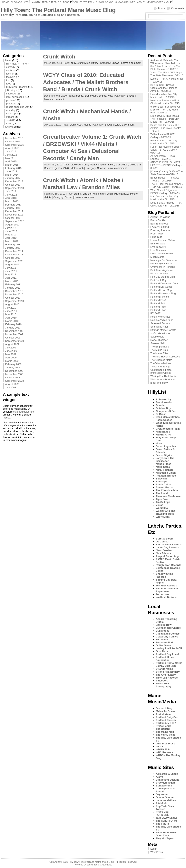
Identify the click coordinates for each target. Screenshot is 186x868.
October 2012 (13, 218)
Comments (178, 8)
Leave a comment (131, 63)
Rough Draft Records (168, 565)
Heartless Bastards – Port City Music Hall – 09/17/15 (165, 102)
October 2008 (13, 377)
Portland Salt (157, 303)
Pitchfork (161, 803)
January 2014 (13, 178)
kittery (95, 63)
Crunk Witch (59, 57)
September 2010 (15, 301)
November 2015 (14, 138)
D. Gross (161, 414)
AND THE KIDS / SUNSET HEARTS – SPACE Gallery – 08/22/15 (166, 165)
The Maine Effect (160, 353)
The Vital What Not (161, 363)
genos (58, 168)
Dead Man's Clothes (168, 417)
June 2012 (11, 231)
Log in (154, 849)
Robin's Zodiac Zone (162, 320)
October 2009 (13, 338)
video (9, 123)
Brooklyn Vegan (165, 783)
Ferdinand (162, 640)
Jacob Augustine (166, 446)
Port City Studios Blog (162, 277)
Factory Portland (160, 227)
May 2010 (11, 314)
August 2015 (12, 148)
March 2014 (12, 175)
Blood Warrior (164, 402)
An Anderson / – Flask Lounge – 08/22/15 (163, 157)
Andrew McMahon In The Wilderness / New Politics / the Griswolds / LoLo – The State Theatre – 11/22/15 (165, 65)
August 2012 (12, 225)
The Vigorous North (161, 360)
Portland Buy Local (167, 654)
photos (10, 100)
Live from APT (158, 247)
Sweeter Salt (157, 343)
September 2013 (15, 188)
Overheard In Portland (163, 267)
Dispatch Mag (164, 708)
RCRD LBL (162, 815)
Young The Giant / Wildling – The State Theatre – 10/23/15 (167, 74)
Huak (159, 443)
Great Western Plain (168, 429)
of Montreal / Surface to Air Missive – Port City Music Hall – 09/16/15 (165, 110)
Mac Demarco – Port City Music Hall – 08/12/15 (164, 198)
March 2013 (12, 201)
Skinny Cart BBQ (166, 666)
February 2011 (13, 284)
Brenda (160, 405)
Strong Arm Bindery (168, 672)
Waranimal (162, 508)
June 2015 (11, 155)
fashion (10, 74)
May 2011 (11, 274)
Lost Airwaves (158, 250)
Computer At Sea (166, 411)
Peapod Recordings (168, 556)
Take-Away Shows (167, 818)
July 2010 (11, 308)
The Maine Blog (159, 350)
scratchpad (12, 114)
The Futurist (163, 824)
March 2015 (12, 165)
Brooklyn (12, 90)
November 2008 (14, 374)
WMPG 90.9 (163, 749)
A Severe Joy (164, 399)
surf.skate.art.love (160, 333)
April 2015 (11, 161)
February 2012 (13, 245)
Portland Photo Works (169, 663)
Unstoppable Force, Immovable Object (161, 371)
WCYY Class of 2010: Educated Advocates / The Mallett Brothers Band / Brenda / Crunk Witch (86, 82)
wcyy (110, 96)
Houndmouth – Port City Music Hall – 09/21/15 (164, 96)
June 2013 (11, 195)
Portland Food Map (161, 290)
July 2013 (11, 191)
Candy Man (88, 165)
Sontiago (161, 482)
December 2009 (14, 331)
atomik (78, 194)
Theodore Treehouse (168, 496)
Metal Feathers (165, 470)
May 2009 (11, 354)
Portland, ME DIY (166, 723)
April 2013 (11, 198)
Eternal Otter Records (169, 544)
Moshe (87, 125)
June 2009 (11, 351)
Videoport (162, 681)
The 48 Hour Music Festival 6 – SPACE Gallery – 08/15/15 (167, 185)
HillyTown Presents (17, 87)
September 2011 (15, 261)
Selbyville (162, 479)
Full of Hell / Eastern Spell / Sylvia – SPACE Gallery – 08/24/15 (165, 150)
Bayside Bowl (164, 625)
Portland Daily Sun (167, 717)
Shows (9, 127)
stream (10, 117)
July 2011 (11, 268)
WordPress (157, 852)
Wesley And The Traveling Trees (165, 512)
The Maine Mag (165, 732)
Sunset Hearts (164, 487)
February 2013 (13, 205)
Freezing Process (160, 230)
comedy (11, 67)
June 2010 (11, 311)
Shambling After (159, 327)
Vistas (159, 505)
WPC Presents (164, 752)
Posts (161, 8)
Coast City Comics (167, 637)
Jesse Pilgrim (164, 455)
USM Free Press (165, 744)
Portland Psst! (158, 300)
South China (163, 484)
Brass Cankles (158, 220)
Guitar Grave (163, 645)
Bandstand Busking (168, 780)
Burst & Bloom (165, 539)
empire (102, 96)
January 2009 (13, 368)
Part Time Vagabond (162, 270)
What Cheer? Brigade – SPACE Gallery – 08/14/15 (165, 192)
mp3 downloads (15, 97)
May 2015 (11, 158)
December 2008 (14, 371)
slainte (48, 197)
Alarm (159, 777)
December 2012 (14, 211)
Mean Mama (157, 257)
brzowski (76, 165)
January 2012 (13, 248)
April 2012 (11, 238)
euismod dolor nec (23, 412)
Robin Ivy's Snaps (160, 317)
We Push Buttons (166, 597)
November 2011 (14, 254)
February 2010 (13, 324)
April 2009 (11, 358)
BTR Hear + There (17, 64)
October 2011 (13, 258)
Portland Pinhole (160, 297)
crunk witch (84, 63)
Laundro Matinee (166, 800)
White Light (163, 517)
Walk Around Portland (162, 379)
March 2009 (12, 361)
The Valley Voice (166, 735)
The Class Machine (167, 490)
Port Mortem (163, 714)
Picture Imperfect (160, 273)
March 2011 (12, 281)
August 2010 (12, 304)
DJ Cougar (162, 542)
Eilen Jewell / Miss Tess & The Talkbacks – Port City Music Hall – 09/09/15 (165, 119)
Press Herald (163, 726)
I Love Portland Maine (163, 240)
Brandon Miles (91, 194)
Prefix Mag (162, 812)
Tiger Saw (162, 499)
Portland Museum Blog (163, 293)
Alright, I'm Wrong (160, 217)
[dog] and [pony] (159, 383)
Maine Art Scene (166, 711)
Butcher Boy (163, 408)
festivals (11, 77)
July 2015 (11, 151)
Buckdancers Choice (168, 628)
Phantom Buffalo (166, 476)
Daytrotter (162, 794)
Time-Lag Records (167, 678)
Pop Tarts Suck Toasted (165, 808)
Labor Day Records (167, 547)
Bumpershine (164, 786)
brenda (79, 96)
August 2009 (12, 344)
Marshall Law (121, 194)
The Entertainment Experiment (167, 590)
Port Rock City (158, 280)
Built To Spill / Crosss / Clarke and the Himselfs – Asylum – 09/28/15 (165, 88)
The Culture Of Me (167, 821)
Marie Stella (163, 467)
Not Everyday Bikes (161, 263)
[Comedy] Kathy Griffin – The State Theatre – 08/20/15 (166, 173)
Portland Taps (158, 307)
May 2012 (11, 235)
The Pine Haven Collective (165, 357)
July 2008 (11, 387)
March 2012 (12, 241)
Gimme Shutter (165, 797)
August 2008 (12, 384)
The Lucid (162, 493)
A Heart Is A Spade (167, 774)
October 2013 (13, 185)
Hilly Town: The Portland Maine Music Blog (58, 10)
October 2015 (13, 141)
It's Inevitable (158, 244)
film (8, 80)
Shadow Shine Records (164, 575)
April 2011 (11, 278)
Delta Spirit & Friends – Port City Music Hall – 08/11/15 (166, 204)
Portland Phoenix (166, 720)
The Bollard (163, 729)
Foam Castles (164, 420)
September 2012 (15, 221)
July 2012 (11, 228)
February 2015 (13, 168)
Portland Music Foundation (165, 659)
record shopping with (18, 107)
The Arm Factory (166, 675)
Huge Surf (156, 237)
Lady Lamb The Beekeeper (165, 460)
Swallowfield (157, 337)
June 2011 (11, 271)
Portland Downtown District (165, 283)
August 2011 (12, 264)
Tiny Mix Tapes (165, 838)
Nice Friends (163, 553)
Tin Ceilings (163, 502)
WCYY (160, 746)
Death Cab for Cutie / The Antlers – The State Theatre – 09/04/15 (166, 128)
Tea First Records (166, 586)
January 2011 (13, 288)
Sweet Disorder (159, 340)
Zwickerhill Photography (164, 685)
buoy (73, 63)
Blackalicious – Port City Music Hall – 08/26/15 (164, 142)
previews (11, 104)
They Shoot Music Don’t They (167, 834)
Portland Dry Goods (161, 287)
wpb (81, 168)
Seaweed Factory (160, 323)
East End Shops (159, 224)
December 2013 (14, 181)
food (9, 84)
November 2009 (14, 334)
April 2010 (11, 318)
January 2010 (13, 328)
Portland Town (158, 310)
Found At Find (164, 642)
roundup (11, 110)
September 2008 (15, 381)
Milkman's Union (166, 473)
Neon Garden (164, 550)
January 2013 (13, 208)
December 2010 (14, 291)
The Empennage (160, 347)
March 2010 (12, 321)
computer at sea (105, 165)
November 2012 (14, 215)
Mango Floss (163, 464)
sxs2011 (11, 120)
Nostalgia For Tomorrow (164, 260)
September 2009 (15, 341)
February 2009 (13, 364)
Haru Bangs (163, 432)
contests (11, 70)
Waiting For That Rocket (164, 376)
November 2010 (14, 294)
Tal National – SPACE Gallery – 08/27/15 (162, 136)
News (8, 60)
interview (11, 94)
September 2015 (15, 145)
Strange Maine (164, 669)
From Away (157, 234)
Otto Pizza (162, 651)
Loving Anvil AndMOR (169, 648)
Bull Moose (162, 631)
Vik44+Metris (70, 168)
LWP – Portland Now (162, 254)
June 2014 (11, 171)
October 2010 (13, 298)
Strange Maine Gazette (163, 330)
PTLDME (155, 313)
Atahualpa (107, 865)
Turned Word (163, 594)
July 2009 (11, 348)
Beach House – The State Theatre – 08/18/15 (165, 179)
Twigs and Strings (160, 367)
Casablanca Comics (168, 634)
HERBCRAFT (164, 435)
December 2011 (14, 251)
